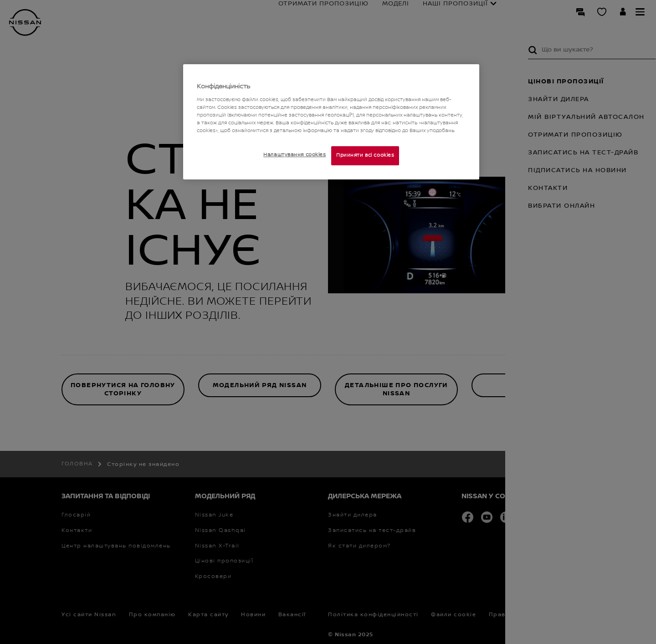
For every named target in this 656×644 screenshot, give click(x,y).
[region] (331, 122)
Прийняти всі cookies (365, 155)
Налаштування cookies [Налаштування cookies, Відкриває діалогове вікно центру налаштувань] (295, 155)
